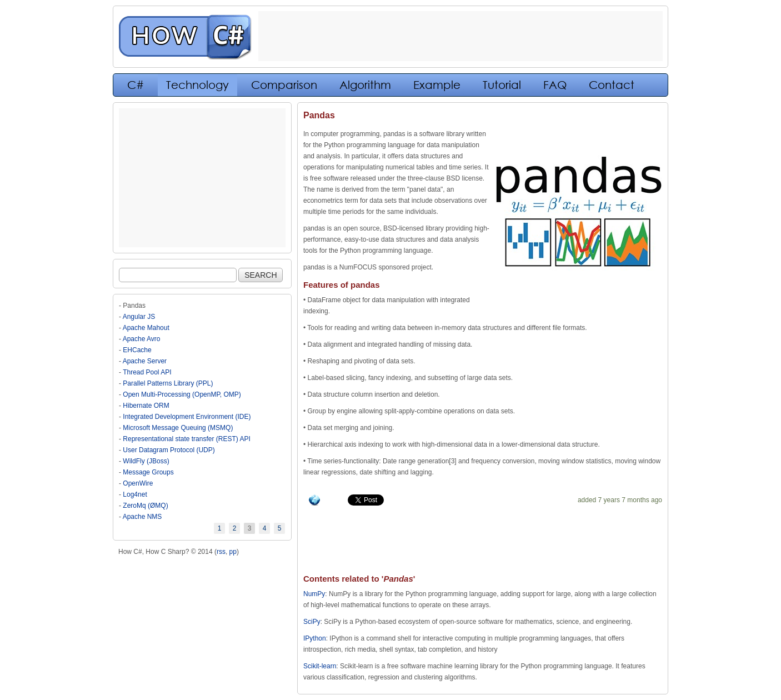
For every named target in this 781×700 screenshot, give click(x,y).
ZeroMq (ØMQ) (145, 506)
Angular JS (139, 317)
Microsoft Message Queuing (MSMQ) (178, 428)
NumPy (314, 594)
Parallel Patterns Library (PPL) (168, 383)
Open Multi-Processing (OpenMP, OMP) (182, 394)
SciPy (312, 622)
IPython (315, 638)
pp (233, 552)
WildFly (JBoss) (146, 461)
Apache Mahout (146, 328)
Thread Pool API (147, 372)
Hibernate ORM (146, 406)
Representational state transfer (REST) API (186, 439)
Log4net (135, 494)
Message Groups (148, 472)
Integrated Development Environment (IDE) (187, 417)
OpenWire (138, 483)
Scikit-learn (320, 666)
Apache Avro (142, 339)
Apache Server (145, 361)
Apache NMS (142, 517)
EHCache (137, 350)
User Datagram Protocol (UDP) (169, 450)
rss (221, 552)
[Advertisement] (202, 178)
